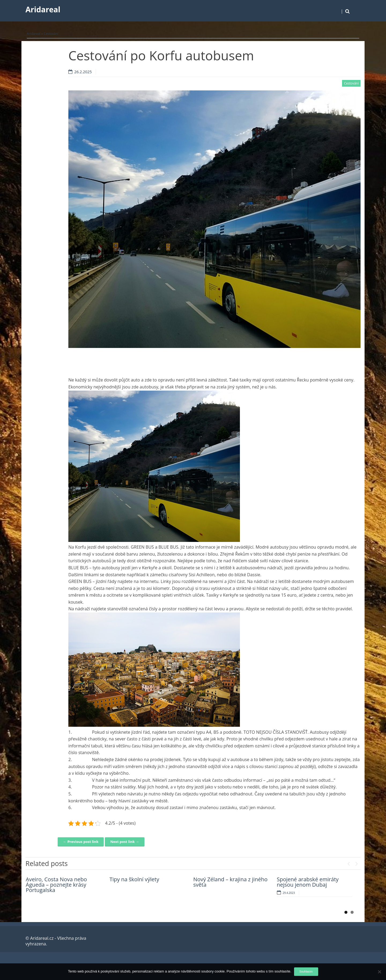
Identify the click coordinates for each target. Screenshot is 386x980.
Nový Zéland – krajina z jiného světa (230, 882)
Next (357, 862)
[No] (379, 972)
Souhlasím (306, 971)
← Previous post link (81, 842)
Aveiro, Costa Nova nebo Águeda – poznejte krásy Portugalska (56, 885)
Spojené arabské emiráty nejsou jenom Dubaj (308, 882)
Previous (348, 862)
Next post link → (125, 842)
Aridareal (43, 9)
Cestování (51, 34)
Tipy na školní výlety (134, 879)
